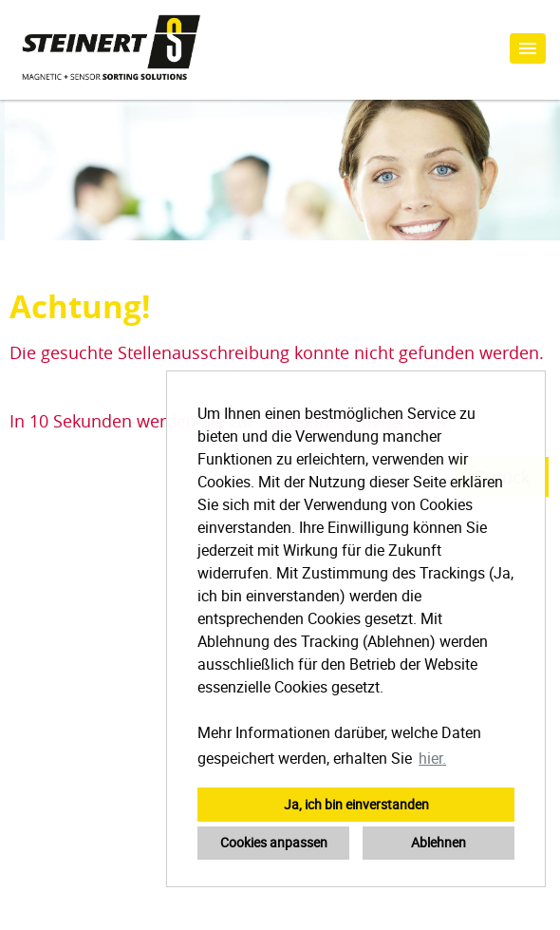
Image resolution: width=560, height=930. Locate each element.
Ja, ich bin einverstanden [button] (356, 804)
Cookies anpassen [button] (274, 842)
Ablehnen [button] (439, 842)
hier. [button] (432, 758)
